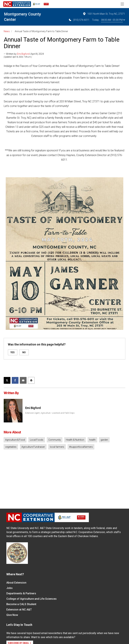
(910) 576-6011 (79, 20)
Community (55, 440)
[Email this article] (23, 380)
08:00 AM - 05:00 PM (113, 20)
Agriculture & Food (15, 440)
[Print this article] (31, 380)
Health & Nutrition (75, 440)
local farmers (57, 447)
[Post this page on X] (7, 380)
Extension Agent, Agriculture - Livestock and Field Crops (50, 413)
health (92, 440)
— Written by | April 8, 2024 (24, 54)
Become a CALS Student (21, 604)
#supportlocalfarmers (81, 447)
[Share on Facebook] (15, 380)
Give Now (12, 615)
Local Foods (37, 440)
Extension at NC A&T (19, 610)
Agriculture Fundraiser (33, 447)
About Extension (16, 583)
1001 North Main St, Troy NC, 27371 (104, 14)
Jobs (9, 588)
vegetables (11, 447)
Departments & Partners (21, 593)
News (7, 31)
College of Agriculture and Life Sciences (31, 599)
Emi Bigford (23, 54)
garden (104, 440)
